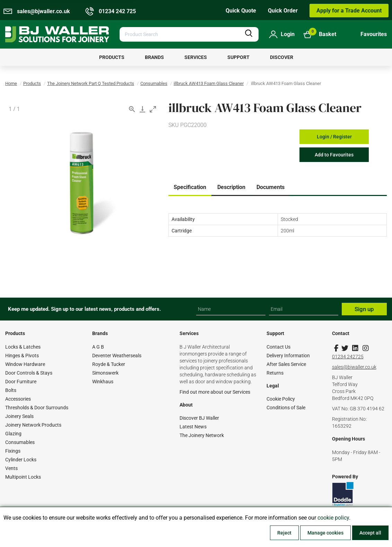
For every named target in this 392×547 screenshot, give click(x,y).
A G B (98, 347)
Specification (190, 187)
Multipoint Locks (23, 477)
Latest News (193, 427)
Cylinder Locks (21, 460)
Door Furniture (21, 382)
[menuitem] (112, 57)
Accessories (18, 399)
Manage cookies (325, 533)
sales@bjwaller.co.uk (354, 367)
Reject (284, 533)
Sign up (364, 309)
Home (11, 83)
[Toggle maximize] (153, 109)
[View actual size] (132, 109)
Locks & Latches (23, 347)
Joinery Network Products (33, 425)
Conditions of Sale (286, 408)
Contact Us (278, 347)
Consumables (154, 83)
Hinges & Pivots (22, 356)
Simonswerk (105, 373)
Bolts (11, 390)
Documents (271, 187)
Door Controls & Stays (29, 373)
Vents (11, 468)
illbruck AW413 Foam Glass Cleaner (209, 83)
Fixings (13, 451)
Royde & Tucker (109, 364)
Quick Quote (241, 11)
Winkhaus (103, 382)
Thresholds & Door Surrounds (37, 408)
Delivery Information (288, 356)
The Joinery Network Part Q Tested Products (91, 83)
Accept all (370, 533)
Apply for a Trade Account (349, 11)
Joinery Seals (19, 416)
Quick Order (283, 11)
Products (32, 83)
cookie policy (333, 518)
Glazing (13, 434)
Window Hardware (25, 364)
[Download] (142, 109)
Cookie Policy (281, 399)
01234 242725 (348, 357)
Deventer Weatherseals (117, 356)
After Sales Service (286, 364)
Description (231, 187)
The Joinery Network (202, 435)
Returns (275, 373)
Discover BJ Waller (199, 418)
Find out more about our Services (215, 392)
